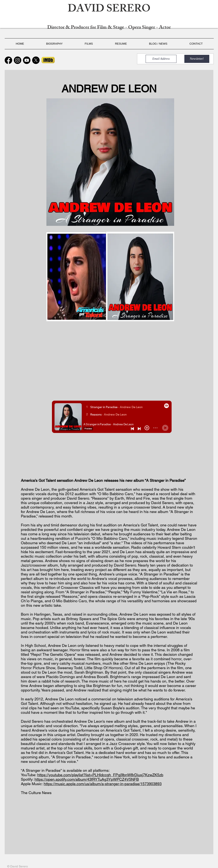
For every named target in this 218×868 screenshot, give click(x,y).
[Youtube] (27, 60)
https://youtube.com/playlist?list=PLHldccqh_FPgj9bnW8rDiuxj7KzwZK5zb (100, 775)
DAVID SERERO (109, 10)
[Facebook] (8, 60)
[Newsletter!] (197, 59)
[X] (36, 60)
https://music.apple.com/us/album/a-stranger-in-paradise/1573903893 (103, 784)
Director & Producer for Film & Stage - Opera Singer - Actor (109, 28)
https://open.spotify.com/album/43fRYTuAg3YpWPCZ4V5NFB (87, 779)
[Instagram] (18, 60)
